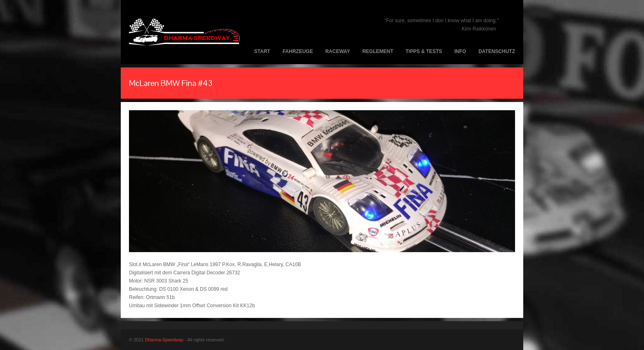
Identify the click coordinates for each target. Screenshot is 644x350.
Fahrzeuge (298, 51)
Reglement (378, 51)
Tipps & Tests (424, 51)
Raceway (338, 51)
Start (262, 51)
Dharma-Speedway (164, 340)
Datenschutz (497, 51)
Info (460, 51)
